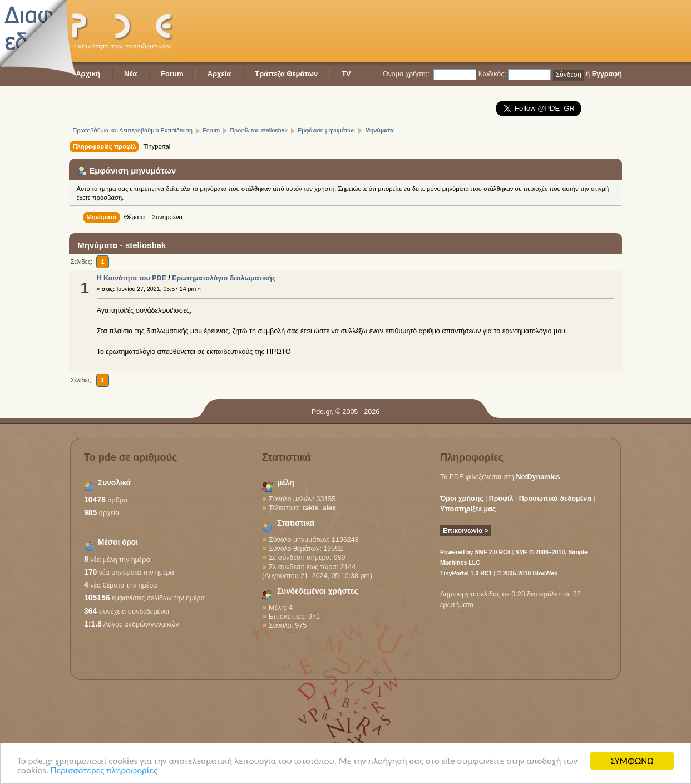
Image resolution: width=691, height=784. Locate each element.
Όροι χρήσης (462, 499)
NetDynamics (538, 477)
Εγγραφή (607, 74)
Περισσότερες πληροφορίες (104, 771)
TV (346, 74)
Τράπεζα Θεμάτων (286, 74)
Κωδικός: (492, 74)
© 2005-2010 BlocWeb (527, 573)
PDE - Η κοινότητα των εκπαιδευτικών (125, 31)
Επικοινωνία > (466, 531)
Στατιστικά (296, 523)
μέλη (286, 483)
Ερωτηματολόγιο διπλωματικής (224, 278)
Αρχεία (219, 74)
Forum (172, 74)
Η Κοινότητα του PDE (132, 278)
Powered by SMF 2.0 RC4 (475, 552)
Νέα (130, 74)
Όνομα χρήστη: (406, 74)
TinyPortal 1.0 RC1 (466, 573)
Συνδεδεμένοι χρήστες (318, 591)
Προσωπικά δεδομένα (555, 499)
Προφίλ (501, 499)
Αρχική (88, 74)
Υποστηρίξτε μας (468, 509)
